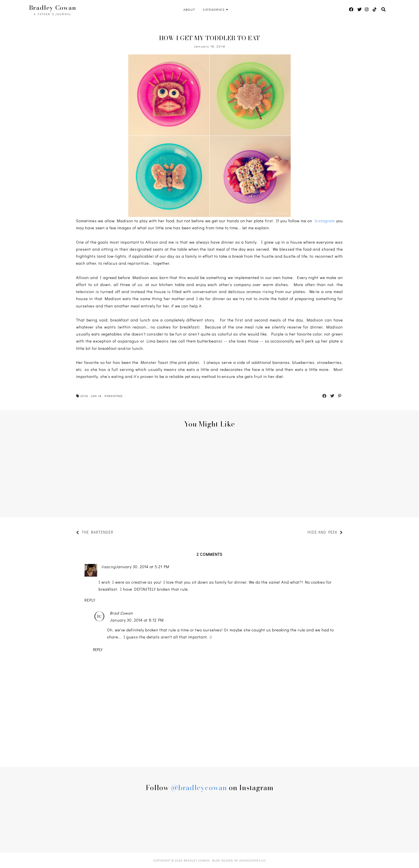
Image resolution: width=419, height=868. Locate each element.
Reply (90, 600)
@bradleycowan (199, 788)
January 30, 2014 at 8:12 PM (137, 620)
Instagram (325, 221)
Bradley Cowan (53, 8)
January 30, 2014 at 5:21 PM (143, 567)
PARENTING (113, 396)
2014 (84, 396)
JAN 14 (96, 396)
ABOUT (189, 9)
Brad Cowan (121, 613)
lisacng (109, 567)
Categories (214, 9)
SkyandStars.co (252, 860)
